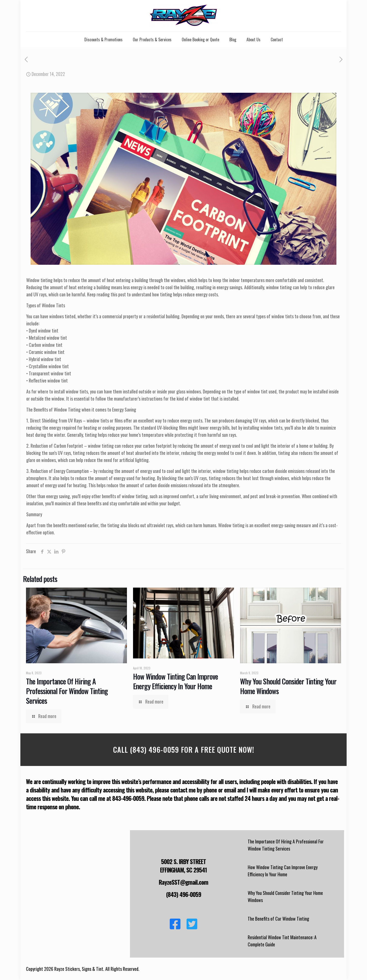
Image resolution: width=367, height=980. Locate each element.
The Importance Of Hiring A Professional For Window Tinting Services (67, 691)
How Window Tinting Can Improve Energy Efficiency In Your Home (175, 681)
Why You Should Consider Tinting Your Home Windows (288, 686)
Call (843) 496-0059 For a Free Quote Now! (184, 750)
